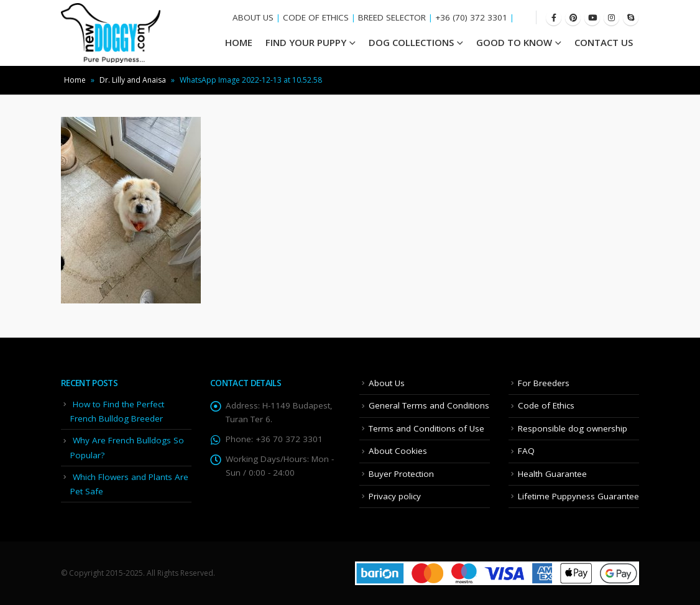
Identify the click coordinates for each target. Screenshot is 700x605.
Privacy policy (395, 496)
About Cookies (398, 451)
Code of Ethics (546, 405)
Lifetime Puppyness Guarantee (578, 496)
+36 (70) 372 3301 (471, 17)
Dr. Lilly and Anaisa (133, 80)
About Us (387, 383)
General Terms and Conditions (429, 405)
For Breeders (544, 383)
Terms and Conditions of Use (426, 428)
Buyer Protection (401, 474)
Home (75, 80)
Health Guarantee (552, 474)
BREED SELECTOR (392, 17)
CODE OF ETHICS (316, 17)
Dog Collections (411, 42)
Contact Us (604, 42)
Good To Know (514, 42)
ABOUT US (253, 17)
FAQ (526, 451)
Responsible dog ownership (573, 428)
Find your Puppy (306, 42)
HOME (239, 42)
